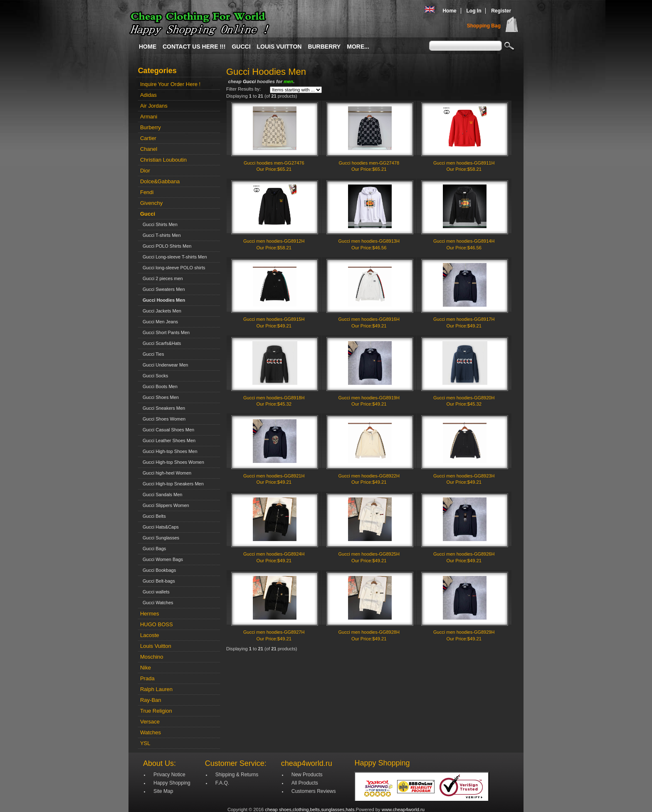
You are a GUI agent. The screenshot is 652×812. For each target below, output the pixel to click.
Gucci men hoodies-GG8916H (369, 319)
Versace (150, 722)
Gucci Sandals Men (161, 495)
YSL (145, 743)
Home (449, 11)
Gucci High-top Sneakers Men (172, 484)
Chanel (149, 149)
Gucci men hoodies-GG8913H (369, 241)
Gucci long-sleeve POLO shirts (173, 268)
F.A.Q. (222, 783)
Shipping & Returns (237, 775)
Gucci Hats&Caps (159, 527)
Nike (146, 668)
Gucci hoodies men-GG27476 (274, 163)
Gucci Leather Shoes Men (168, 440)
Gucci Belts (153, 516)
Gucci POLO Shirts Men (166, 246)
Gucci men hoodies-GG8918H (274, 398)
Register (501, 11)
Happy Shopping (172, 783)
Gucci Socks (154, 376)
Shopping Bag (484, 26)
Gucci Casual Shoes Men (167, 430)
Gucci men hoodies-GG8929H (464, 632)
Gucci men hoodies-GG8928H (369, 632)
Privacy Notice (169, 775)
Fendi (147, 192)
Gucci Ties (152, 354)
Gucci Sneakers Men (163, 408)
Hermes (150, 614)
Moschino (152, 657)
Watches (151, 732)
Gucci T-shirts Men (161, 235)
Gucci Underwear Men (164, 365)
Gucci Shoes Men (159, 397)
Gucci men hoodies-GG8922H (369, 476)
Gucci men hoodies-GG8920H (464, 398)
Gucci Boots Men (159, 386)
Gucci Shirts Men (159, 224)
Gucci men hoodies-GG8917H (464, 319)
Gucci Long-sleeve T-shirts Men (174, 257)
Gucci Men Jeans (159, 322)
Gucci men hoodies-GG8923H (464, 476)
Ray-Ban (151, 700)
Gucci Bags (153, 549)
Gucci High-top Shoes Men (169, 451)
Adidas (148, 95)
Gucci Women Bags (162, 559)
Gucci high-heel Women (166, 473)
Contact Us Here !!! (194, 47)
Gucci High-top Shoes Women (172, 462)
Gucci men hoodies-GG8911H (464, 163)
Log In (474, 11)
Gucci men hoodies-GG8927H (274, 632)
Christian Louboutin (163, 160)
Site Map (163, 791)
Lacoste (150, 635)
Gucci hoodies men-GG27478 (369, 163)
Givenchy (151, 203)
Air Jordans (154, 106)
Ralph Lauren (156, 689)
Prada (147, 678)
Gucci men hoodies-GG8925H (369, 554)
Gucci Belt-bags (158, 581)
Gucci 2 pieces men (162, 278)
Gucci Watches (157, 603)
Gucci (241, 47)
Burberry (324, 47)
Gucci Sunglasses (160, 538)
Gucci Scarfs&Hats (161, 343)
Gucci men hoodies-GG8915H (274, 319)
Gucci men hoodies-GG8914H (464, 241)
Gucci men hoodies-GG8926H (464, 554)
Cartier (148, 138)
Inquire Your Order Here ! (170, 84)
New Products (307, 775)
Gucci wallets (155, 592)
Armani (149, 117)
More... (358, 47)
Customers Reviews (314, 791)
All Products (305, 783)
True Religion (156, 711)
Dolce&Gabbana (160, 181)
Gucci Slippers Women (165, 505)
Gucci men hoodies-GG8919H (369, 398)
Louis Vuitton (279, 47)
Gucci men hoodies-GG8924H (274, 554)
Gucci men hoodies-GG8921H (274, 476)
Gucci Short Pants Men (165, 332)
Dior (145, 171)
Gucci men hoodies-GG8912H (274, 241)
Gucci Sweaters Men (163, 289)
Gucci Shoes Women (163, 419)
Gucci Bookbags (158, 570)
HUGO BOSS (157, 624)
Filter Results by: (243, 89)
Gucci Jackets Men (161, 311)
